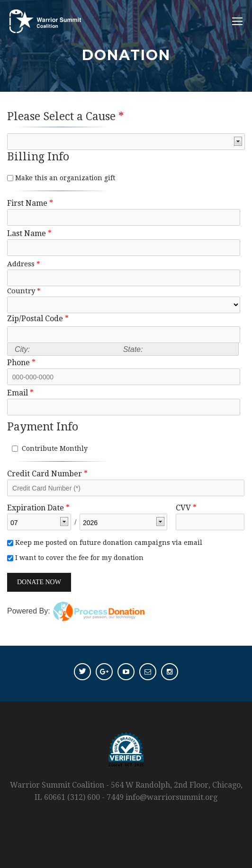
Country (24, 291)
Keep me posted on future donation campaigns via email (108, 543)
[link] (128, 584)
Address (24, 264)
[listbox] (126, 142)
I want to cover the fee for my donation (78, 558)
